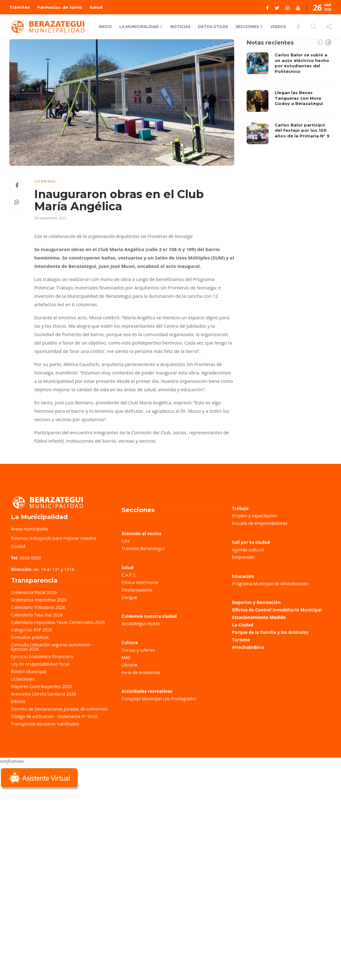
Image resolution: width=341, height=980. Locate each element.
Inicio (105, 27)
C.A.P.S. (129, 575)
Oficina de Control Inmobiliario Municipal (277, 610)
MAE (126, 657)
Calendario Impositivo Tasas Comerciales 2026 (58, 622)
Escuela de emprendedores (260, 523)
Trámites (20, 7)
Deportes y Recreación (256, 602)
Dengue (129, 597)
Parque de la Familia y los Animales (270, 632)
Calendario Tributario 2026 (38, 607)
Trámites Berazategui (143, 548)
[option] (289, 98)
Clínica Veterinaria (140, 582)
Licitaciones (23, 679)
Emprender (244, 557)
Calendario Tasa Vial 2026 (37, 615)
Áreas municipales (29, 529)
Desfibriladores (137, 590)
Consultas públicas (30, 637)
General (45, 181)
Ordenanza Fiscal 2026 (34, 592)
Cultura (130, 642)
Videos (278, 27)
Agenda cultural (248, 550)
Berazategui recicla (141, 623)
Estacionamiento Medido (259, 617)
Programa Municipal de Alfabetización (270, 584)
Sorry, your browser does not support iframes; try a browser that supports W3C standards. (47, 835)
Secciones (247, 27)
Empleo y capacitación (255, 516)
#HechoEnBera (248, 647)
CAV (126, 541)
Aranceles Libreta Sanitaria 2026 (44, 694)
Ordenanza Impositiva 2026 (39, 600)
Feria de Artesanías (141, 672)
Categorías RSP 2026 (32, 630)
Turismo (241, 640)
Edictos (18, 701)
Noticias (180, 27)
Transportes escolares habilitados (45, 724)
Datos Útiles (213, 27)
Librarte (129, 665)
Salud (96, 7)
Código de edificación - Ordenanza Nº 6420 (54, 716)
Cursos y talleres (138, 650)
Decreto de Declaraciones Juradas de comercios (59, 709)
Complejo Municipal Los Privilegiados (159, 699)
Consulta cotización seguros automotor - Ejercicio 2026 (52, 647)
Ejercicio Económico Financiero (42, 657)
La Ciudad (243, 625)
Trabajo (240, 508)
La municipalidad (139, 27)
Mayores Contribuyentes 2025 (41, 686)
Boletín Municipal (28, 671)
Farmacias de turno (60, 7)
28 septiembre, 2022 (50, 218)
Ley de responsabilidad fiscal (40, 664)
